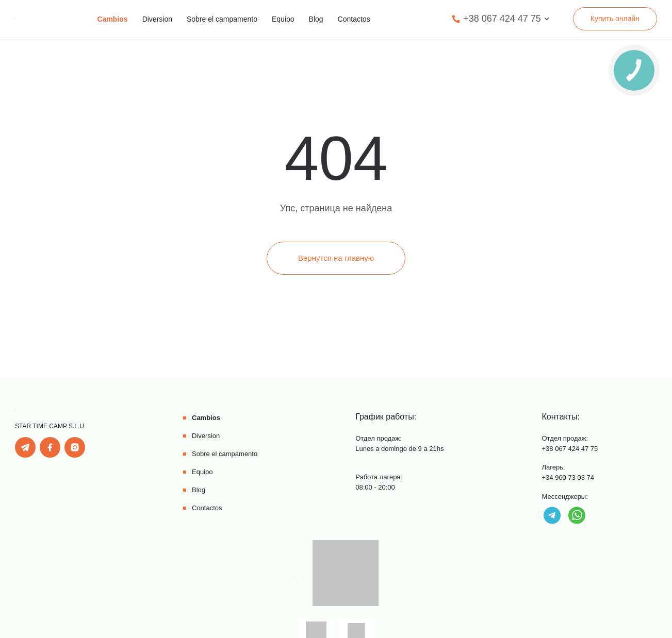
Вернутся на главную (336, 258)
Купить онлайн (615, 19)
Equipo (283, 19)
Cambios (113, 19)
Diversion (157, 19)
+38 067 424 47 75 (502, 19)
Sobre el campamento (222, 19)
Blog (316, 19)
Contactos (354, 19)
